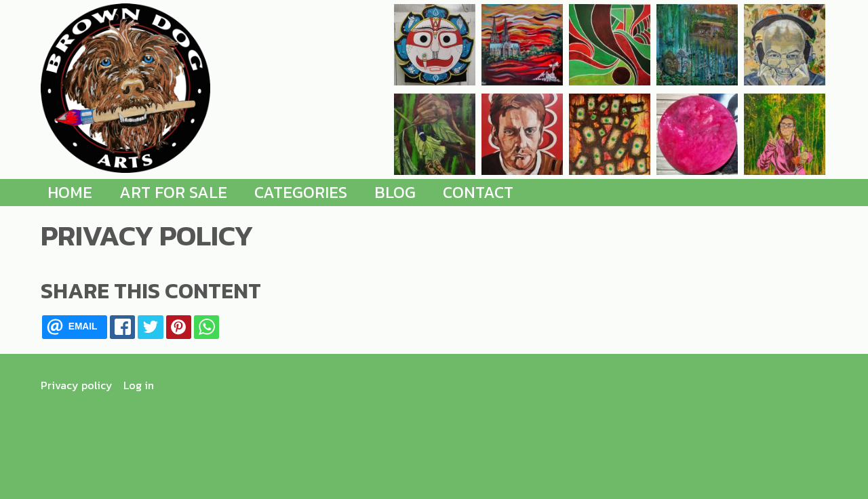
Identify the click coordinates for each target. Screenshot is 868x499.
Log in (139, 385)
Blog (395, 192)
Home (70, 192)
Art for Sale (173, 192)
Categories (301, 192)
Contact (478, 192)
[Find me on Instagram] (813, 385)
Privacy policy (77, 385)
